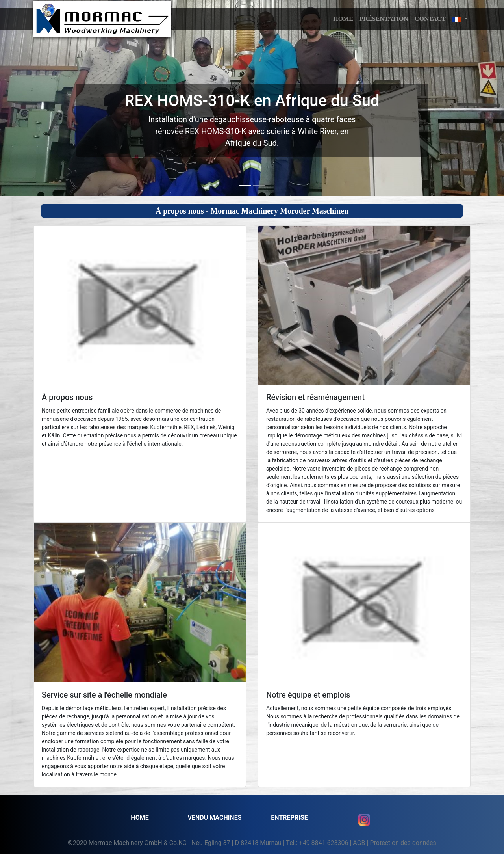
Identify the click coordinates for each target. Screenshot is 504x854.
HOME (343, 19)
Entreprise (289, 818)
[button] (460, 19)
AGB (359, 843)
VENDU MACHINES (214, 818)
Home (140, 818)
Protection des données (403, 843)
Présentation (384, 19)
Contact (430, 19)
